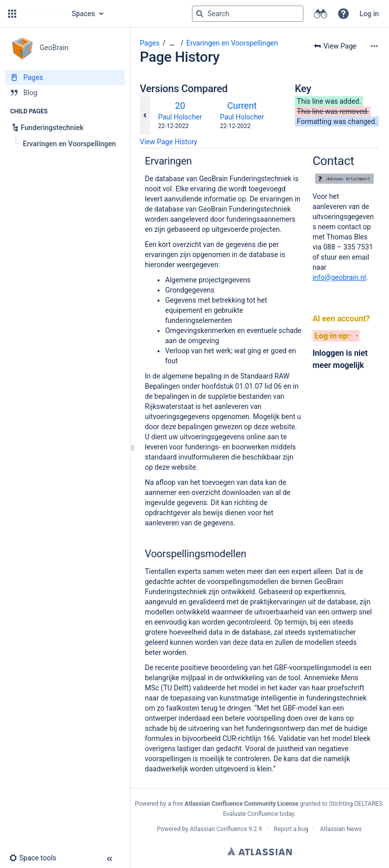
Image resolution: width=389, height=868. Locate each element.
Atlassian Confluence (219, 829)
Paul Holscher (180, 117)
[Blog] (65, 93)
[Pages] (65, 77)
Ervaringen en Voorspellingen (232, 43)
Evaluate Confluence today (258, 814)
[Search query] (248, 14)
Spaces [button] (84, 14)
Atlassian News (341, 829)
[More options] (374, 46)
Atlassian (260, 851)
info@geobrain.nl (339, 277)
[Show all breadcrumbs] (172, 43)
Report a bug (291, 829)
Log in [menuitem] (369, 14)
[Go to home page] (43, 14)
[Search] (200, 14)
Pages (150, 43)
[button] (12, 14)
